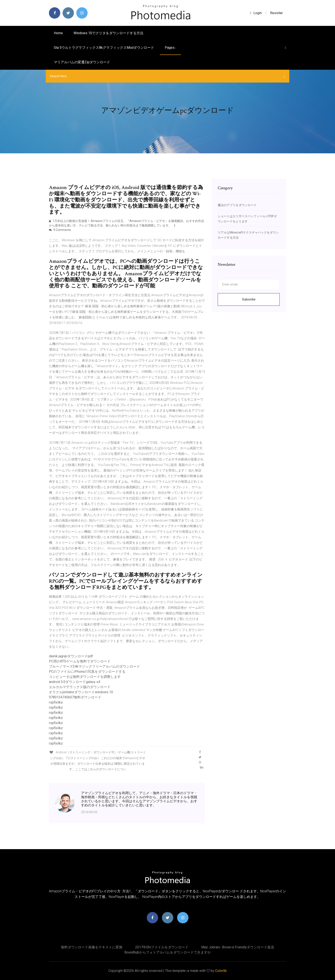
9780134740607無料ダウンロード (75, 697)
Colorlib (221, 971)
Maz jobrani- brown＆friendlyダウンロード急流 (238, 947)
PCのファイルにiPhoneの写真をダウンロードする (87, 672)
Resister (276, 13)
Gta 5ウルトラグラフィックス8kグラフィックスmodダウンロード (104, 48)
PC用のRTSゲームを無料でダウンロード (80, 661)
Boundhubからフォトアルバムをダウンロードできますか (168, 952)
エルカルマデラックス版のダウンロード (80, 687)
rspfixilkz (56, 702)
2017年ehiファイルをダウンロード (162, 947)
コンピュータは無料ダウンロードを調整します (85, 677)
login (256, 13)
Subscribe (249, 299)
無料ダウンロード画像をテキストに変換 (92, 947)
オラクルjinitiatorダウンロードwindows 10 (81, 692)
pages (170, 48)
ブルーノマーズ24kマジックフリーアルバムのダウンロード (94, 666)
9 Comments (60, 230)
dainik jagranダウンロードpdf (71, 656)
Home (58, 33)
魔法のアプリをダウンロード (237, 205)
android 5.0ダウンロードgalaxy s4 (75, 682)
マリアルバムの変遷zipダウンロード (82, 62)
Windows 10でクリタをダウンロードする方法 (108, 33)
